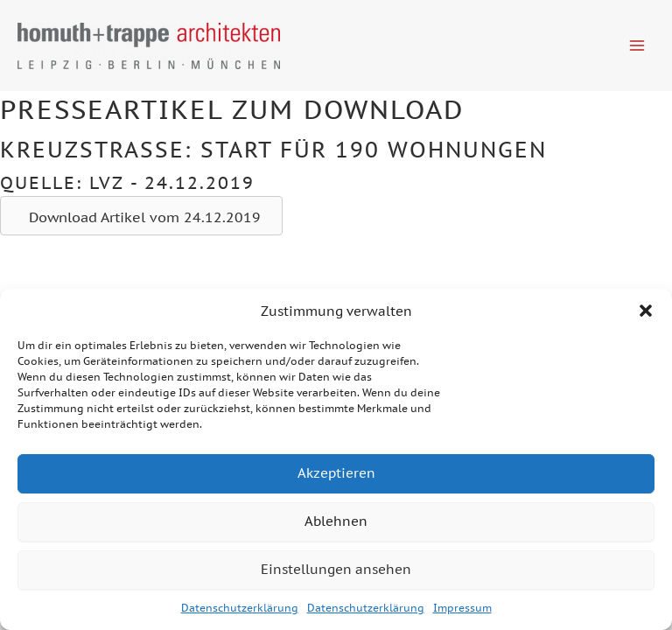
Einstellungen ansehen (336, 569)
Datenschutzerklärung (240, 608)
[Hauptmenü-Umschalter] (637, 45)
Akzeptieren (336, 473)
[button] (646, 311)
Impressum (462, 608)
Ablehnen (336, 521)
